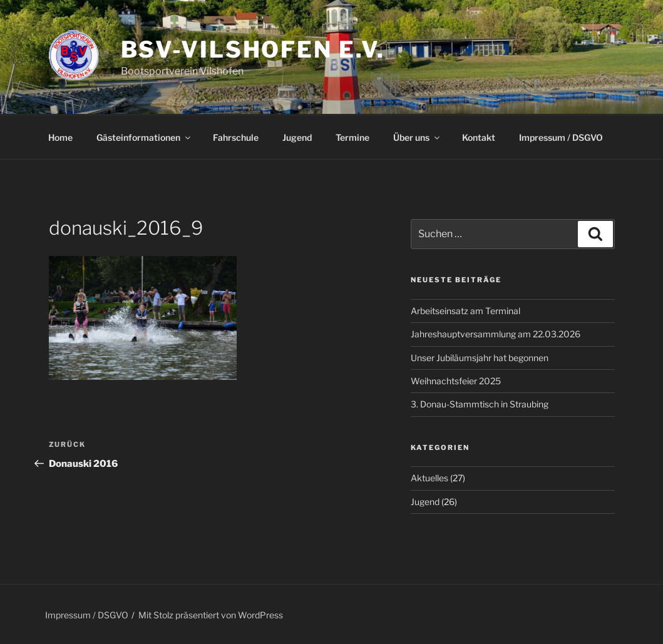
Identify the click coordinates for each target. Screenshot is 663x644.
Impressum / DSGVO (561, 137)
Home (60, 137)
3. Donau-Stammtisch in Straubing (480, 404)
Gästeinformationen (144, 137)
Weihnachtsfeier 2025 (456, 381)
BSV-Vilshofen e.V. (253, 49)
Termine (352, 137)
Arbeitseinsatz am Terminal (465, 311)
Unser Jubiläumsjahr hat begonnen (480, 358)
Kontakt (479, 137)
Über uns (417, 137)
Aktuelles (429, 478)
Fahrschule (236, 137)
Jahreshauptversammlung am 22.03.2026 (496, 334)
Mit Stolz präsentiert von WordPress (211, 615)
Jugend (297, 137)
